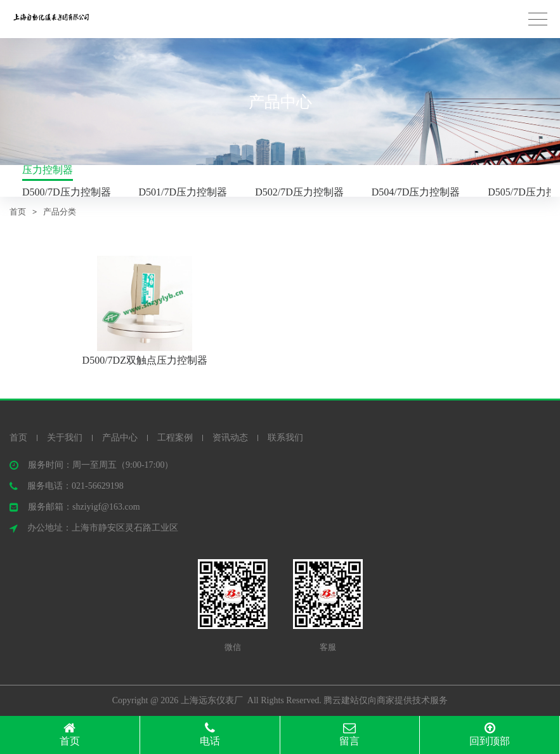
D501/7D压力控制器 (183, 192)
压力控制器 (48, 170)
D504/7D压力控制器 (416, 192)
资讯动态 (230, 438)
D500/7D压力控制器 (67, 192)
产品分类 (60, 212)
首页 (18, 212)
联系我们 (285, 438)
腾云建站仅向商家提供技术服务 (386, 700)
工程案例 (175, 438)
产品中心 (120, 438)
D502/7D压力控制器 (299, 192)
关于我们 (65, 438)
